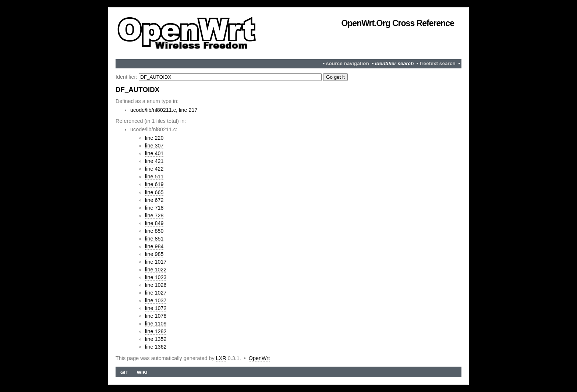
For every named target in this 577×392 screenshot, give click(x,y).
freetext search (438, 63)
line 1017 (156, 262)
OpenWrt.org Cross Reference (398, 23)
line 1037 (156, 300)
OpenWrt (259, 358)
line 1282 (156, 331)
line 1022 (156, 270)
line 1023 (156, 277)
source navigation (348, 63)
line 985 (154, 254)
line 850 (154, 231)
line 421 (154, 161)
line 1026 (156, 285)
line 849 (154, 223)
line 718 (154, 208)
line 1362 (156, 347)
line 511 (154, 177)
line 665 (154, 192)
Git (124, 372)
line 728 (154, 215)
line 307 (154, 146)
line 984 (154, 246)
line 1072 (156, 308)
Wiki (142, 372)
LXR (221, 358)
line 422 (154, 169)
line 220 (154, 138)
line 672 (154, 200)
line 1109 (156, 324)
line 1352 (156, 339)
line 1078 (156, 316)
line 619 (154, 184)
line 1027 (156, 293)
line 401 (154, 153)
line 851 (154, 239)
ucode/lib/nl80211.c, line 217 (164, 110)
